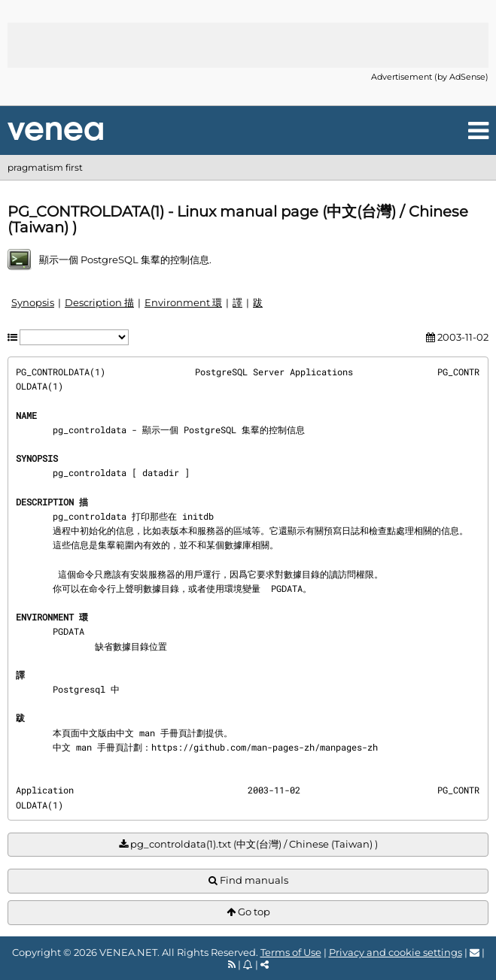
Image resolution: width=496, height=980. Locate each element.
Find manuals (248, 880)
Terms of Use (291, 952)
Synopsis (33, 302)
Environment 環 (183, 302)
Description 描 (99, 302)
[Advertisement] (248, 45)
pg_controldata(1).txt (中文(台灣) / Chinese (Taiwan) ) (248, 844)
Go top (248, 912)
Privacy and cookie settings (396, 952)
